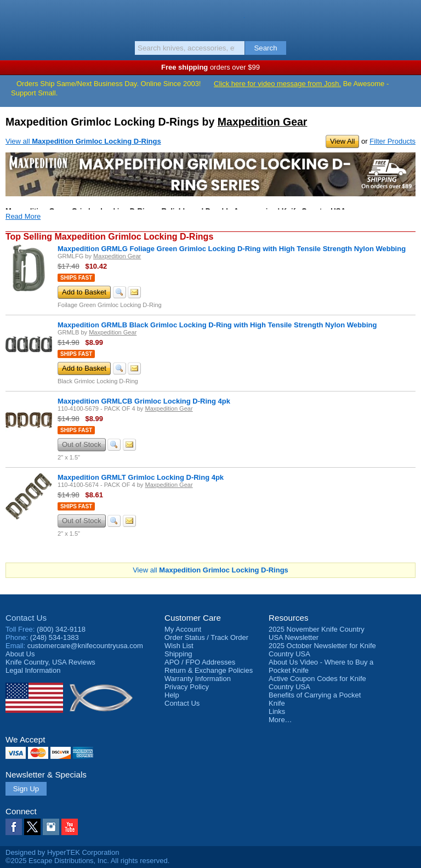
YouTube (70, 827)
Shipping (178, 654)
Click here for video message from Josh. (277, 84)
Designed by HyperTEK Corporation (62, 852)
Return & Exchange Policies (209, 670)
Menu (14, 18)
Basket (407, 18)
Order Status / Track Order (206, 637)
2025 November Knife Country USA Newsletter (317, 633)
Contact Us (26, 618)
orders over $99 (210, 67)
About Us (20, 654)
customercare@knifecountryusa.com (85, 646)
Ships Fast (76, 278)
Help (172, 695)
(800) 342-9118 (61, 629)
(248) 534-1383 (55, 637)
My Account (183, 629)
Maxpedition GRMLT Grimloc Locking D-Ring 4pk (141, 477)
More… (280, 720)
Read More (23, 216)
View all (83, 141)
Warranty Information (198, 679)
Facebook (14, 827)
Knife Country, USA (211, 19)
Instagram (51, 827)
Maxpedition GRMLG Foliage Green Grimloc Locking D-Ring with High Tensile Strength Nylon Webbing (232, 249)
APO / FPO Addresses (200, 662)
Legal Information (33, 670)
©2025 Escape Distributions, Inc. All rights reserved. (87, 861)
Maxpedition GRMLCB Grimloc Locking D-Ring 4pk (144, 401)
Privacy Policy (187, 687)
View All (342, 141)
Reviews (50, 662)
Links (277, 711)
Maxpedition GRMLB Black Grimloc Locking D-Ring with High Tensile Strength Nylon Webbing (217, 325)
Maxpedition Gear (263, 122)
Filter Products (392, 141)
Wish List (179, 646)
